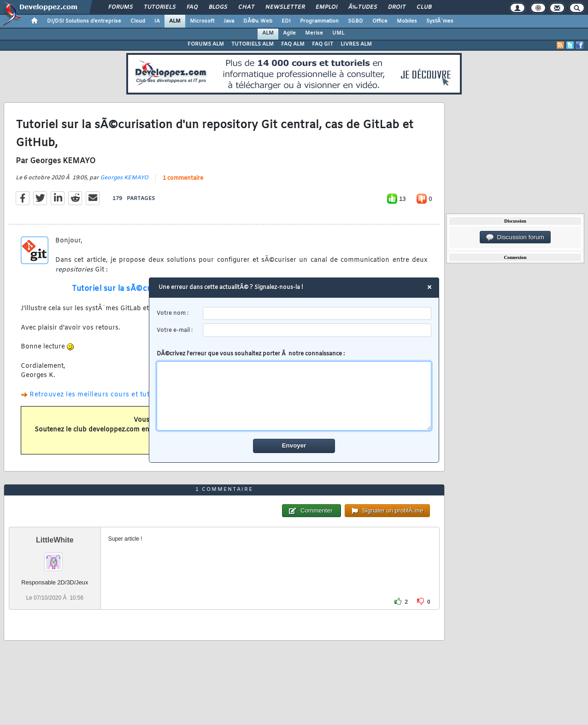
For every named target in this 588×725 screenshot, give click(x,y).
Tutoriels (160, 7)
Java (229, 21)
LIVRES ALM (356, 44)
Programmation (319, 21)
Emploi (326, 7)
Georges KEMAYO (124, 178)
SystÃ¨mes (440, 21)
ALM (175, 21)
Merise (314, 33)
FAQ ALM (293, 44)
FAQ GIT (323, 44)
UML (338, 33)
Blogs (218, 7)
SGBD (356, 21)
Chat (246, 7)
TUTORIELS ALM (253, 44)
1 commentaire (183, 178)
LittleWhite (55, 540)
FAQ (192, 7)
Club (424, 7)
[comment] (294, 396)
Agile (289, 33)
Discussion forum (515, 237)
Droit (397, 7)
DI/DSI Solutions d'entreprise (84, 21)
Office (380, 21)
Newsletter (285, 7)
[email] (317, 330)
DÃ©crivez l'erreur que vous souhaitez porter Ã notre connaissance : (294, 390)
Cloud (138, 21)
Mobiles (407, 21)
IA (157, 21)
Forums (121, 7)
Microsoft (202, 21)
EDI (286, 21)
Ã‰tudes (363, 7)
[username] (317, 314)
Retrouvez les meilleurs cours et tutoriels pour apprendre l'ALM (137, 395)
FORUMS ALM (206, 44)
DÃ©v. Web (258, 21)
